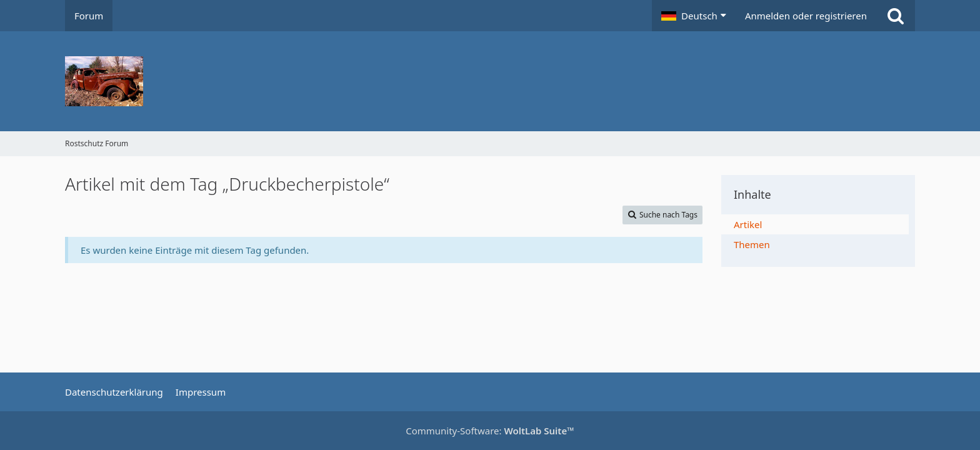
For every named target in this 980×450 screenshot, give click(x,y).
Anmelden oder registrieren (806, 16)
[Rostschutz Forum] (490, 81)
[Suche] (896, 16)
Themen (752, 244)
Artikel (748, 224)
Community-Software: (490, 431)
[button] (694, 16)
